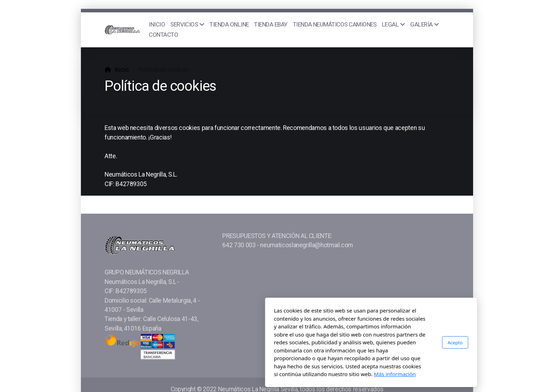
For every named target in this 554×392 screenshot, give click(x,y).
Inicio (122, 70)
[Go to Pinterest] (434, 354)
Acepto (361, 342)
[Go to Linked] (444, 354)
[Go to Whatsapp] (412, 354)
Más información (301, 374)
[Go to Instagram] (402, 354)
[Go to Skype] (423, 354)
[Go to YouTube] (391, 354)
